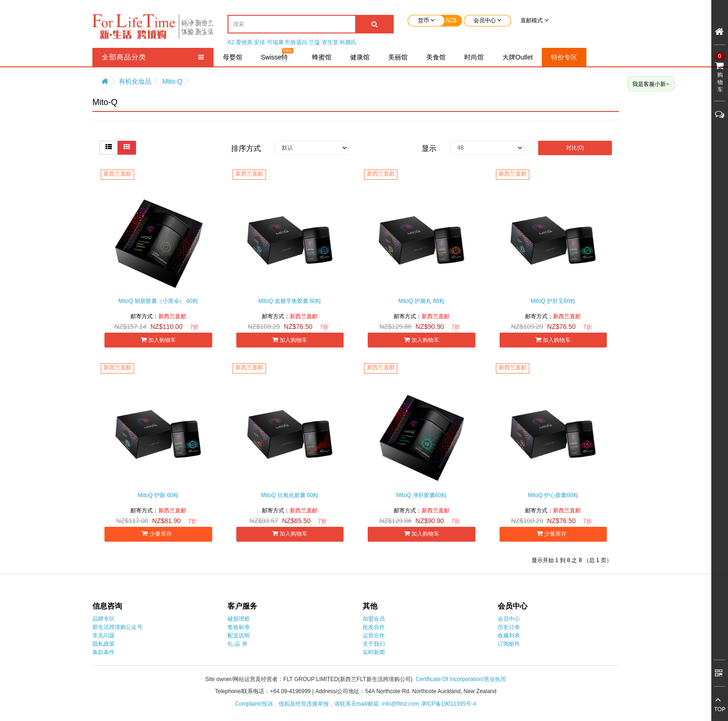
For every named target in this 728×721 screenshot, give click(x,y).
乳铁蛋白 (296, 42)
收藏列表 (509, 636)
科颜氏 (348, 42)
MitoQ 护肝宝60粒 (553, 301)
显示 (429, 148)
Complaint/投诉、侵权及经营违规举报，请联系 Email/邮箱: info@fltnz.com (328, 704)
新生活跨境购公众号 (117, 627)
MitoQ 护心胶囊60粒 (553, 495)
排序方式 (246, 148)
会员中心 (509, 619)
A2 (231, 42)
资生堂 (330, 42)
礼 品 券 (237, 644)
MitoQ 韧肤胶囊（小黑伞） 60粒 (158, 301)
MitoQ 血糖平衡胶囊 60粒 (290, 301)
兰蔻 (314, 42)
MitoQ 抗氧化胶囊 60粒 (290, 495)
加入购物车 (158, 340)
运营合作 (374, 636)
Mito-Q (172, 81)
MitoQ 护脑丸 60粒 (422, 301)
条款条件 (104, 652)
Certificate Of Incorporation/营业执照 (461, 679)
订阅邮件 (509, 644)
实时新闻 (374, 652)
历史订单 (509, 627)
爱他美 (244, 42)
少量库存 (158, 534)
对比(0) (575, 148)
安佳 (260, 42)
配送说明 (239, 636)
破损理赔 (239, 619)
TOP (720, 709)
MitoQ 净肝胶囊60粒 (421, 495)
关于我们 (374, 644)
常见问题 (104, 636)
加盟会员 (374, 619)
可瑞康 (275, 42)
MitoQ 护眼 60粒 (158, 495)
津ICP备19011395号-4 (448, 704)
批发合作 (374, 627)
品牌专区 (104, 619)
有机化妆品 (135, 81)
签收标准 (239, 627)
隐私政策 (104, 644)
